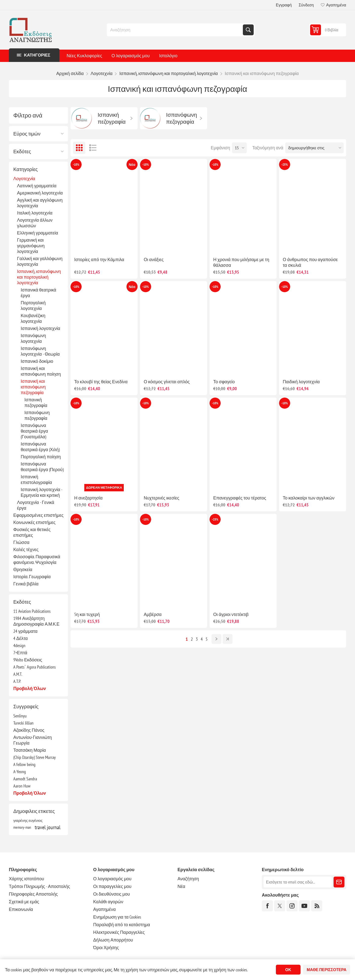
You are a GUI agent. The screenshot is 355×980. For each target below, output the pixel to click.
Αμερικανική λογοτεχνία (40, 193)
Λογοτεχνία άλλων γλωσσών (35, 223)
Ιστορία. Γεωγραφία (32, 577)
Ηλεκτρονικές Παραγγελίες (119, 932)
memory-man (22, 827)
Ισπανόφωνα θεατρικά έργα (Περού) (42, 467)
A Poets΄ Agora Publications (35, 667)
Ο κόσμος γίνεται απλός (167, 382)
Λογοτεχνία (24, 179)
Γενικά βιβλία (26, 584)
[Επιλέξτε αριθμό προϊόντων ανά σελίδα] (239, 148)
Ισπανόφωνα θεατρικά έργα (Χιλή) (40, 447)
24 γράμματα (25, 631)
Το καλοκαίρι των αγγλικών (309, 498)
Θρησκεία (23, 569)
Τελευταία (228, 639)
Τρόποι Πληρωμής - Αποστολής (39, 886)
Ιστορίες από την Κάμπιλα (99, 259)
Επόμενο (216, 639)
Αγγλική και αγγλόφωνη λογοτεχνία (40, 203)
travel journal (48, 827)
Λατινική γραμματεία (37, 186)
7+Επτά (20, 653)
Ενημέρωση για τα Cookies (117, 917)
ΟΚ (288, 970)
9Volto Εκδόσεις (28, 660)
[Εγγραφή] (298, 882)
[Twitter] (280, 906)
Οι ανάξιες (154, 259)
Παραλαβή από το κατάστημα (122, 925)
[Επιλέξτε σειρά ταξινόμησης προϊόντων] (314, 148)
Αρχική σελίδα (70, 73)
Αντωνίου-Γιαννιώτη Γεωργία (33, 740)
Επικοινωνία (21, 909)
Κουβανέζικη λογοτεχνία (33, 318)
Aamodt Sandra (25, 779)
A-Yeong (20, 772)
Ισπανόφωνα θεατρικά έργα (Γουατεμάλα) (34, 431)
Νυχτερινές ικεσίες (161, 498)
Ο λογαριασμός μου (131, 56)
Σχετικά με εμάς (24, 902)
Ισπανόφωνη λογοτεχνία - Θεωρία (40, 351)
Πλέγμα (79, 148)
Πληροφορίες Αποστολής (33, 894)
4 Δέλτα (20, 638)
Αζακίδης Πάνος (29, 730)
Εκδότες (22, 152)
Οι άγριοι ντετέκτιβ (231, 614)
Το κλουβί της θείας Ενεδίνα (101, 382)
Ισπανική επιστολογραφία (36, 480)
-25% (285, 164)
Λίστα (93, 148)
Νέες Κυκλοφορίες (84, 56)
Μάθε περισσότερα (327, 970)
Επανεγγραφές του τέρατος (240, 498)
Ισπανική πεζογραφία (36, 403)
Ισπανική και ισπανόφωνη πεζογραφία (33, 387)
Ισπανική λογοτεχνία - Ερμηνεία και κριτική (41, 492)
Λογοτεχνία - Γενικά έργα (36, 505)
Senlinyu (20, 716)
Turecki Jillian (23, 723)
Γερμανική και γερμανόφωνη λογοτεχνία (31, 246)
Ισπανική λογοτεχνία (40, 328)
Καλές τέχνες (26, 549)
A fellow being (24, 764)
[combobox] (175, 30)
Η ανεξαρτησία (88, 498)
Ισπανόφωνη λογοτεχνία (33, 338)
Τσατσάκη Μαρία (30, 750)
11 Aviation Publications (32, 611)
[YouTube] (304, 906)
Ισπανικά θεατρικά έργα (38, 293)
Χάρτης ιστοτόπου (27, 879)
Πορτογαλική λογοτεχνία (33, 306)
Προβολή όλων (30, 688)
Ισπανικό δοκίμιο (37, 361)
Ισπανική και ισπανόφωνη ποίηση (41, 371)
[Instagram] (292, 906)
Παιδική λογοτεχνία (301, 382)
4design (19, 645)
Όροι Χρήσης (106, 948)
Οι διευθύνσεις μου (112, 894)
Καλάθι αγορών (108, 902)
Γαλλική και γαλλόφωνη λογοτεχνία (40, 261)
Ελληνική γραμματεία (37, 233)
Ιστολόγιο (168, 56)
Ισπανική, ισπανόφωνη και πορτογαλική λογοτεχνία (39, 277)
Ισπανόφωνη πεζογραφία (37, 415)
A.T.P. (17, 681)
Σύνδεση (306, 5)
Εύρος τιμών (27, 134)
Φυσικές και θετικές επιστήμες (32, 532)
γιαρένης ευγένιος (28, 820)
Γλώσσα (21, 542)
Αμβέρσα (153, 614)
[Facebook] (267, 906)
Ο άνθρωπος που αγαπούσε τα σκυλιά (310, 262)
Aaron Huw (22, 786)
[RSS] (317, 906)
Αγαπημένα (104, 909)
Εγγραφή (284, 5)
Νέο (132, 164)
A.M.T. (18, 674)
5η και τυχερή (87, 614)
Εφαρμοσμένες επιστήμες (38, 515)
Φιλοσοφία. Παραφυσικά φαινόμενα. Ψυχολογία (37, 559)
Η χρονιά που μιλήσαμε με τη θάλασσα (241, 262)
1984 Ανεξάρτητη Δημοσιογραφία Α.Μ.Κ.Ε (36, 621)
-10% (76, 164)
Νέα (181, 886)
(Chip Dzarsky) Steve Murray (35, 757)
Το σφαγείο (224, 382)
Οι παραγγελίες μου (112, 886)
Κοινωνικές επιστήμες (34, 522)
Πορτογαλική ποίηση (41, 457)
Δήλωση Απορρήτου (113, 940)
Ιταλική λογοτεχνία (35, 213)
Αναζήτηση (248, 30)
